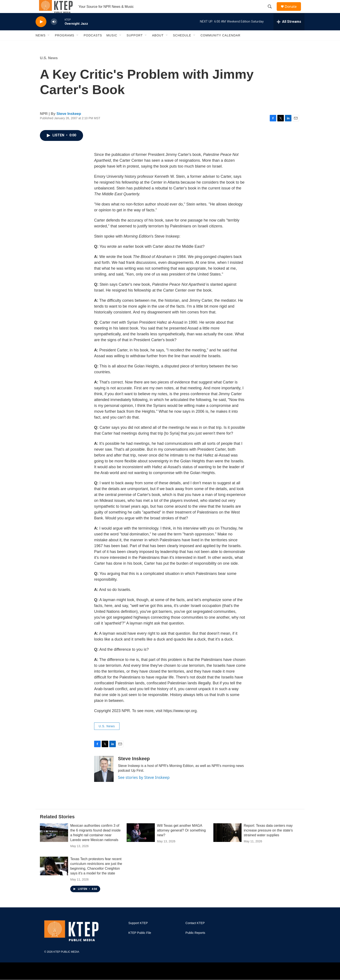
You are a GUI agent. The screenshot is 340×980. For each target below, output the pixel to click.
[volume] (54, 32)
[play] (41, 32)
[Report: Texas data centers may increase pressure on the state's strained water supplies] (227, 842)
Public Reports (195, 943)
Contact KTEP (195, 933)
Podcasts (93, 45)
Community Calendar (221, 45)
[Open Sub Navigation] (49, 45)
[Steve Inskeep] (104, 779)
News (41, 45)
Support (135, 45)
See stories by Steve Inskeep (144, 787)
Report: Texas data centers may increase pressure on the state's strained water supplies (268, 840)
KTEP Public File (140, 943)
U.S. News (49, 68)
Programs (65, 45)
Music (112, 45)
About (158, 45)
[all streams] (289, 31)
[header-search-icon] (272, 11)
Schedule (182, 45)
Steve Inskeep (69, 123)
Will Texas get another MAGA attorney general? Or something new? (181, 840)
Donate (293, 11)
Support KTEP (138, 933)
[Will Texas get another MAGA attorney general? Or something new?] (141, 842)
